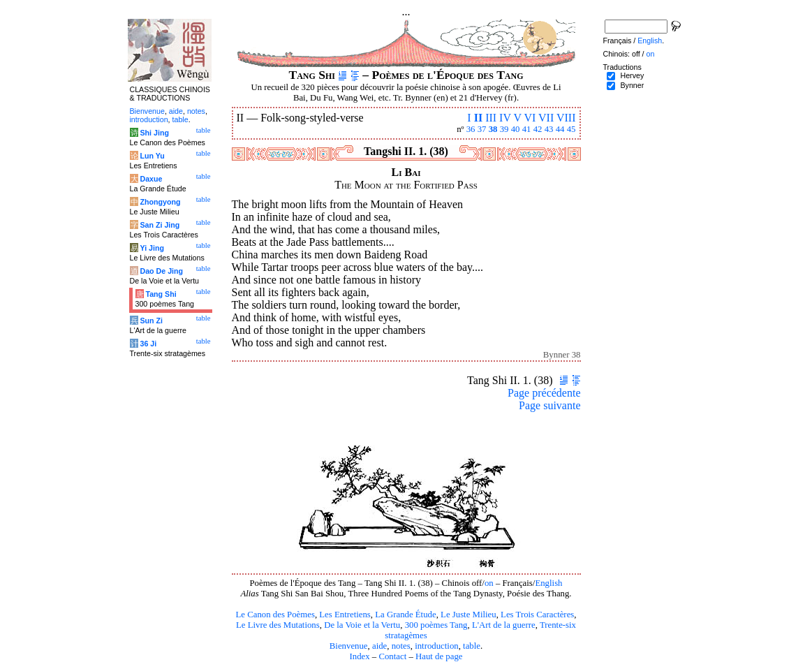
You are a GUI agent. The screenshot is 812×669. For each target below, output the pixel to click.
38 (493, 129)
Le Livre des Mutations (278, 625)
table (472, 646)
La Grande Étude (405, 615)
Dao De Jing (161, 271)
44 (560, 129)
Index (359, 656)
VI (530, 118)
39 (504, 129)
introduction (437, 646)
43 (549, 129)
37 (482, 129)
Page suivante (549, 405)
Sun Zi (151, 321)
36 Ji (148, 344)
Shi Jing (154, 133)
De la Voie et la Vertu (362, 625)
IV (505, 118)
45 (571, 129)
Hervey (632, 75)
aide (379, 646)
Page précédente (544, 393)
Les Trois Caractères (537, 615)
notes (401, 646)
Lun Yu (152, 156)
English (548, 583)
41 (527, 129)
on (489, 583)
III (491, 118)
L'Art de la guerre (504, 625)
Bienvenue (349, 646)
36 (471, 129)
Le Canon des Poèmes (275, 615)
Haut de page (439, 656)
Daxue (151, 179)
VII (546, 118)
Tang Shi (161, 294)
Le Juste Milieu (468, 615)
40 (516, 129)
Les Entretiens (345, 615)
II (478, 118)
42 (538, 129)
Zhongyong (160, 202)
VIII (566, 118)
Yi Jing (152, 248)
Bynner (632, 85)
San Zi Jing (160, 225)
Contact (392, 656)
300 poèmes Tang (436, 625)
